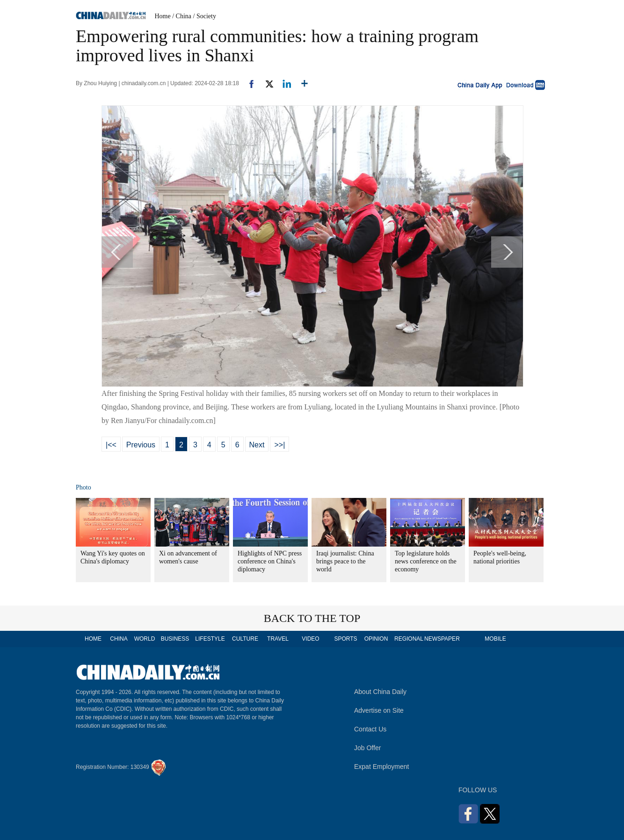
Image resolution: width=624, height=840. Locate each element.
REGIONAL (409, 639)
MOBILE (495, 639)
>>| (279, 445)
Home (163, 16)
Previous (141, 445)
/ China (182, 16)
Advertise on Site (379, 710)
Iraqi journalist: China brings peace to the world (345, 561)
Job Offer (367, 748)
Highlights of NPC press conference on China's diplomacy (270, 561)
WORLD (145, 639)
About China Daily (380, 692)
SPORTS (345, 639)
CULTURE (245, 639)
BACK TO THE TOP (312, 618)
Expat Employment (382, 767)
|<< (111, 445)
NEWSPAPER (442, 639)
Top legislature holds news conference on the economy (426, 561)
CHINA (119, 639)
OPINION (376, 639)
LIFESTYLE (210, 639)
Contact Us (370, 729)
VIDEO (310, 639)
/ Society (205, 16)
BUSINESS (175, 639)
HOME (93, 639)
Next (257, 445)
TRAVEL (278, 639)
